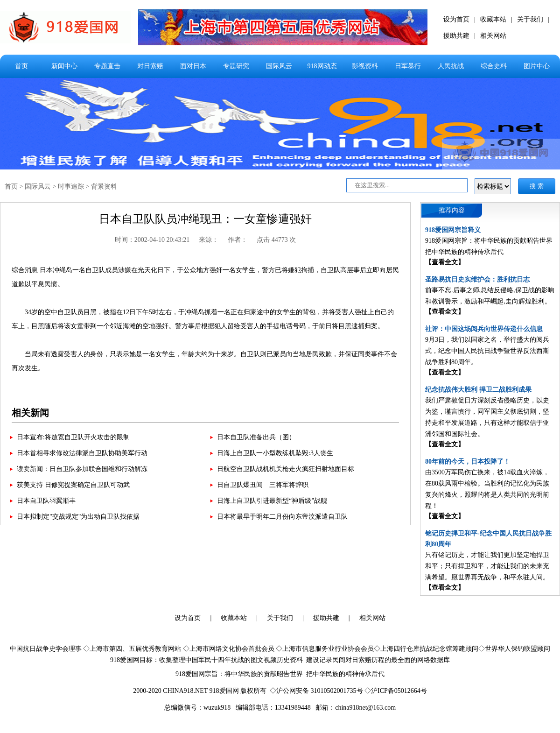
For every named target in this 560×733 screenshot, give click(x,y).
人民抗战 (451, 66)
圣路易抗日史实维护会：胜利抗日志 (477, 279)
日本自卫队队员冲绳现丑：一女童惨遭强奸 (205, 219)
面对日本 (193, 66)
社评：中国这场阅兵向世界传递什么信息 (484, 329)
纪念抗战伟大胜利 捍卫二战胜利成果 (478, 390)
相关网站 (493, 36)
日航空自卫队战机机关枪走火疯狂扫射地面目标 (286, 469)
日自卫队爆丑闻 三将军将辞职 (263, 485)
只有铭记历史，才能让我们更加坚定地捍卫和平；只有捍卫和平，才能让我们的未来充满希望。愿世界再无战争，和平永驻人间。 (487, 566)
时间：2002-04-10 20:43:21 (152, 240)
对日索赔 (150, 66)
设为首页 (456, 19)
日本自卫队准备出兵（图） (256, 437)
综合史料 (494, 66)
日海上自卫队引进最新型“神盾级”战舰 (272, 501)
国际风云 (279, 66)
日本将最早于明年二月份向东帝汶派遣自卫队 (282, 517)
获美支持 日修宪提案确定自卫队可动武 (73, 485)
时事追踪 (71, 187)
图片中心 (537, 66)
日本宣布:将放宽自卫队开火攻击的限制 (73, 437)
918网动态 (322, 66)
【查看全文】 (445, 262)
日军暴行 (408, 66)
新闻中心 (64, 66)
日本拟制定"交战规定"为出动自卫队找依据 (78, 517)
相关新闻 (30, 413)
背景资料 (104, 187)
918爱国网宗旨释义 (453, 230)
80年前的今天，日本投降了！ (468, 462)
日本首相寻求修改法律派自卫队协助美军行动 (82, 453)
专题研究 (236, 66)
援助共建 (456, 36)
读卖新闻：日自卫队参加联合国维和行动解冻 (82, 469)
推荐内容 (452, 210)
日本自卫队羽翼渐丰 (46, 501)
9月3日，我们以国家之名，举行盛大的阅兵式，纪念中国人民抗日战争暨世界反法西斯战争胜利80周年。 (487, 351)
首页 (21, 66)
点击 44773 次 (276, 240)
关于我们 (530, 19)
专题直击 (107, 66)
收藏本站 (493, 19)
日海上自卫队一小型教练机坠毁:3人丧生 (275, 453)
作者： (238, 240)
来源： (209, 240)
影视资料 (365, 66)
